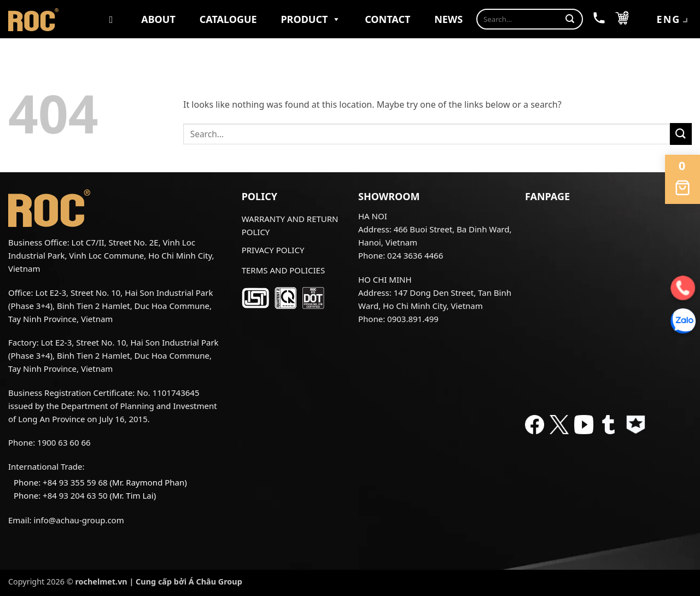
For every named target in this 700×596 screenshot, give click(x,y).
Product (311, 19)
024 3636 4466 (415, 255)
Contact (387, 19)
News (448, 19)
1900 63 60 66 (64, 442)
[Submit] (570, 19)
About (158, 19)
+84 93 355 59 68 (75, 482)
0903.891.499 (413, 319)
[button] (622, 19)
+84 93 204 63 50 (75, 495)
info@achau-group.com (78, 520)
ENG (673, 20)
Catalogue (228, 19)
